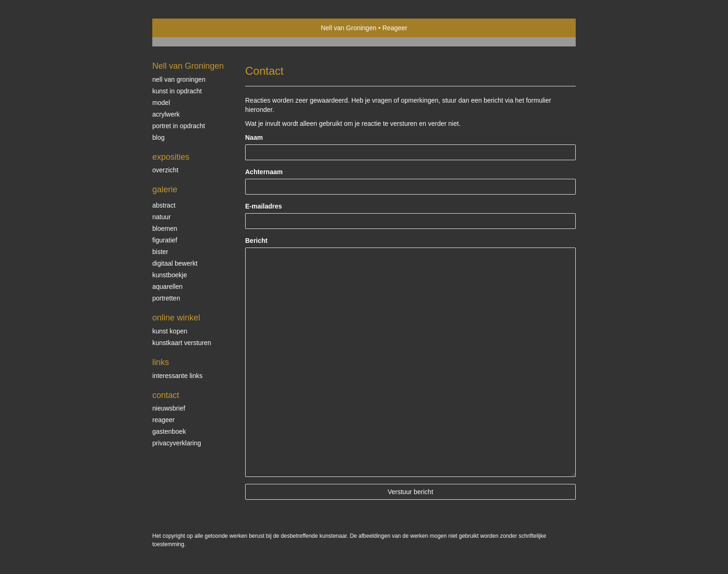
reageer (163, 420)
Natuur (162, 217)
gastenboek (169, 431)
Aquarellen (167, 287)
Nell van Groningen (349, 28)
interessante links (177, 376)
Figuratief (165, 240)
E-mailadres (263, 206)
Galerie (165, 189)
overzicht (165, 170)
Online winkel (176, 318)
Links (161, 362)
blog (158, 137)
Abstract (164, 205)
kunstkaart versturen (182, 343)
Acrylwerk (166, 114)
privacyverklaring (177, 443)
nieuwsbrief (169, 408)
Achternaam (264, 172)
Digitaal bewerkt (175, 263)
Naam (254, 137)
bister (160, 252)
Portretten (166, 298)
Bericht (256, 241)
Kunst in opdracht (177, 91)
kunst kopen (170, 331)
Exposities (171, 157)
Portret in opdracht (179, 126)
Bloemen (165, 228)
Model (161, 103)
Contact (166, 395)
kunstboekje (170, 275)
